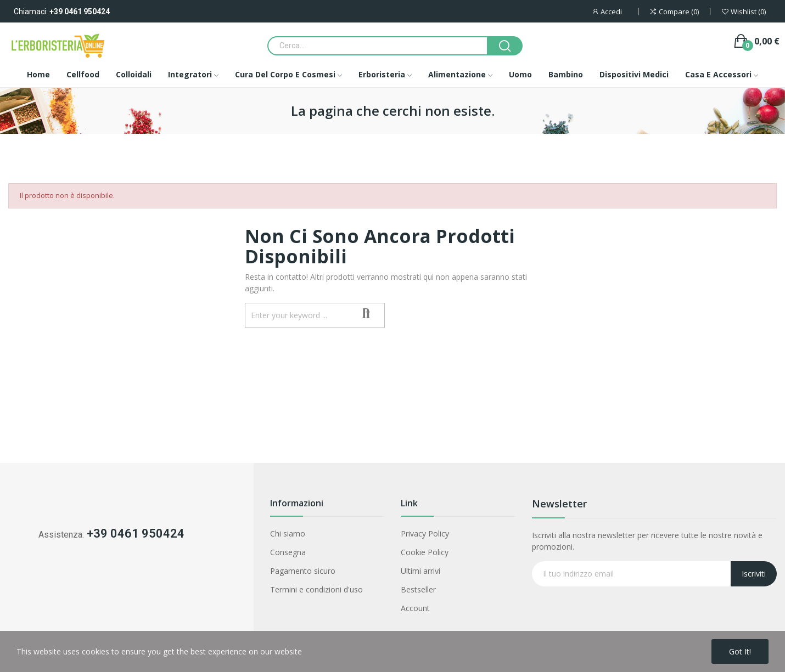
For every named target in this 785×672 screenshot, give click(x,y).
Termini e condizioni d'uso (316, 589)
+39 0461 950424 (80, 12)
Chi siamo (288, 533)
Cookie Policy (425, 552)
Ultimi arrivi (420, 571)
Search (366, 314)
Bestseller (418, 589)
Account (415, 608)
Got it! (740, 651)
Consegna (288, 552)
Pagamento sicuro (303, 571)
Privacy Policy (425, 533)
